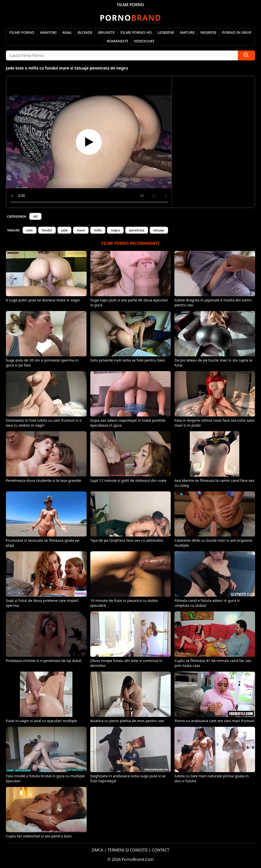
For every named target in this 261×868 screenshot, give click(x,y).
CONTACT (160, 850)
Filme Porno (22, 32)
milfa (98, 230)
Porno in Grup (237, 32)
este (30, 230)
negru (115, 230)
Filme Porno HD (136, 32)
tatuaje (159, 230)
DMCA (98, 850)
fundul (47, 230)
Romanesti (118, 41)
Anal (67, 32)
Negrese (208, 32)
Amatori (48, 32)
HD (35, 216)
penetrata (137, 230)
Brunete (106, 32)
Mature (187, 32)
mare (81, 230)
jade (64, 230)
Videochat (144, 41)
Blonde (85, 32)
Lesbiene (166, 32)
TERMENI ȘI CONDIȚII (127, 850)
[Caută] (246, 55)
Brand (130, 18)
